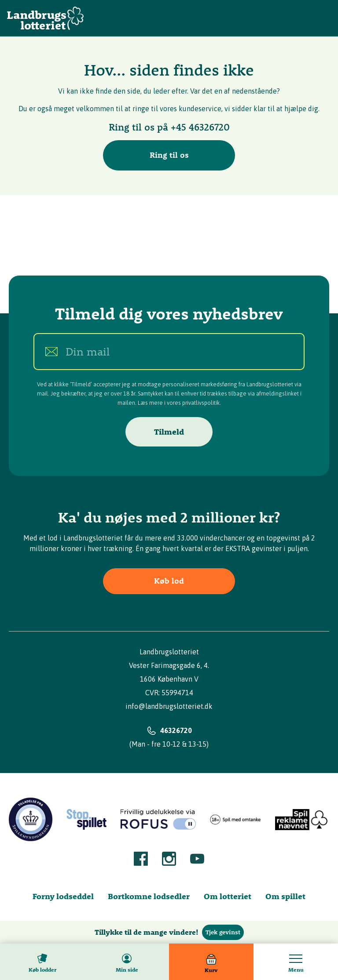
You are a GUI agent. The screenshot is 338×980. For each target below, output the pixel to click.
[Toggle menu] (296, 962)
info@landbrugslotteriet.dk (169, 706)
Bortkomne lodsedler (149, 896)
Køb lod (169, 581)
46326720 (176, 730)
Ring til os (169, 155)
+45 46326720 (200, 127)
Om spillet (285, 896)
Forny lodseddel (63, 896)
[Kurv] (211, 962)
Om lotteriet (228, 896)
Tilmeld (169, 432)
